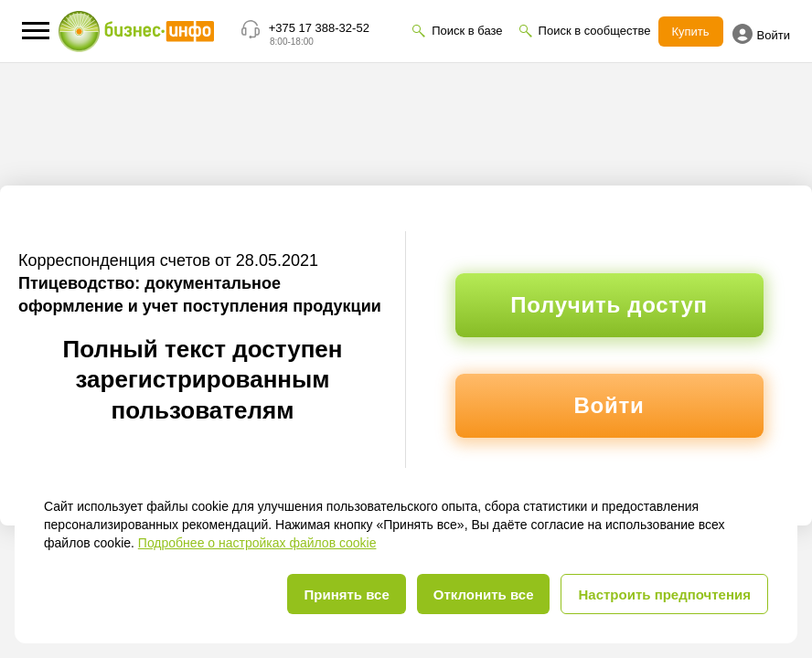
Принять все (346, 594)
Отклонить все (484, 594)
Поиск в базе (467, 31)
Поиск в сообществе (595, 31)
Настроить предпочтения (664, 594)
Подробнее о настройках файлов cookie (257, 543)
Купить (691, 32)
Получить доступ (609, 305)
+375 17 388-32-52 (319, 28)
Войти (761, 34)
